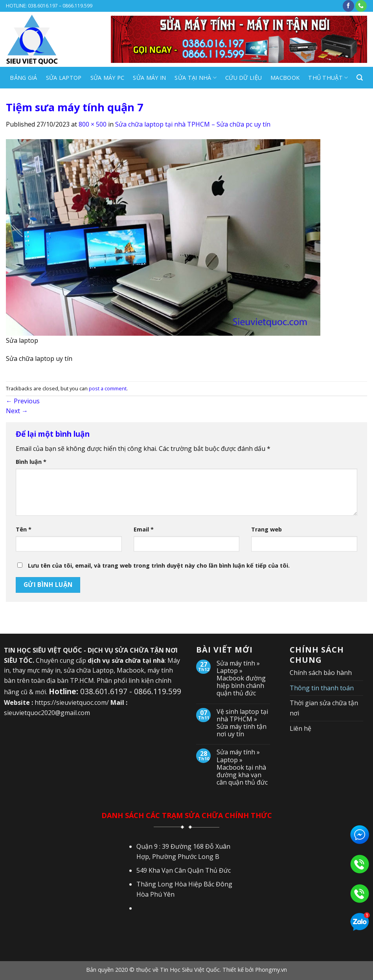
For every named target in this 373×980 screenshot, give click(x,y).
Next (17, 411)
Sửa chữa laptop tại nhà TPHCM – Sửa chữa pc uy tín (193, 124)
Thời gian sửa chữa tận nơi (324, 708)
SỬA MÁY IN (149, 78)
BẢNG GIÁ (23, 78)
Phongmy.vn (271, 970)
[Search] (360, 78)
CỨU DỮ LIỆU (243, 78)
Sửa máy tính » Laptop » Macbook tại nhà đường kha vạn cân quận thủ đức (242, 767)
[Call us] (361, 6)
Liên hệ (300, 728)
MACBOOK (285, 78)
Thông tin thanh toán (322, 688)
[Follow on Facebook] (348, 6)
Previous (23, 401)
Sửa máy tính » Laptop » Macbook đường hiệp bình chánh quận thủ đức (241, 678)
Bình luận (31, 462)
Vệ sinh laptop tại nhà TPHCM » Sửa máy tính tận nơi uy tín (242, 723)
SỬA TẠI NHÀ (196, 78)
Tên (24, 529)
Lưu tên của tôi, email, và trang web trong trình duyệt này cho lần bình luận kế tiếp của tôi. (159, 565)
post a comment (108, 388)
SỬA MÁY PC (107, 78)
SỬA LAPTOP (64, 78)
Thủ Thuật (328, 78)
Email (144, 529)
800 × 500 (93, 124)
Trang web (266, 529)
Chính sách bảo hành (321, 673)
